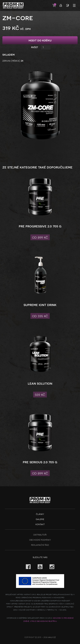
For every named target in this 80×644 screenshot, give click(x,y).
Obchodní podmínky (40, 540)
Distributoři (40, 535)
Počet (35, 47)
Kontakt (40, 524)
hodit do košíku (40, 40)
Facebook (28, 567)
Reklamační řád (40, 545)
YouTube (40, 567)
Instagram (52, 567)
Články (40, 514)
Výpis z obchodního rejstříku (43, 621)
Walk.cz (52, 637)
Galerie (40, 519)
